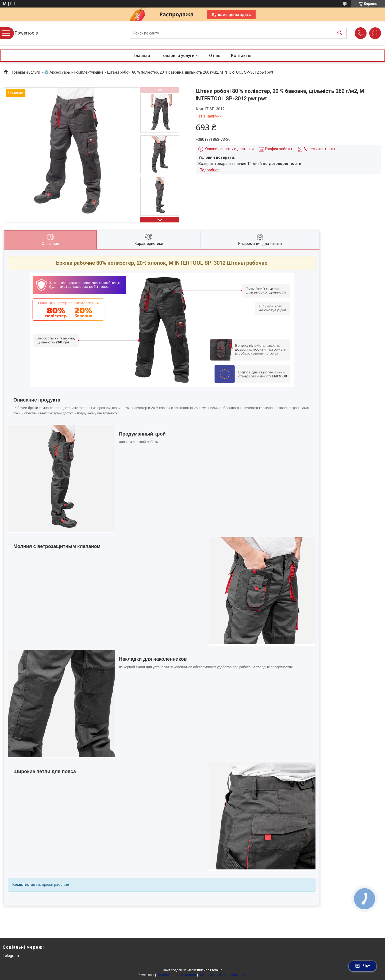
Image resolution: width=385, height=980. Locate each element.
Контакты (241, 56)
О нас (215, 56)
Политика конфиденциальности (223, 975)
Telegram (11, 956)
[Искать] (340, 33)
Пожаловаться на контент (176, 975)
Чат (363, 966)
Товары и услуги (178, 56)
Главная (142, 56)
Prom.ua (216, 970)
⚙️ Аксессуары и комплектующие (74, 72)
